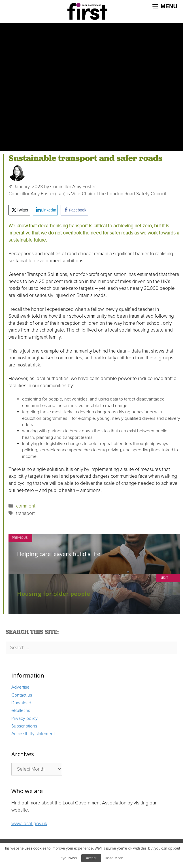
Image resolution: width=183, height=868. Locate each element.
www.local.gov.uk (29, 824)
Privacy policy (25, 718)
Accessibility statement (33, 734)
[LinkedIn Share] (45, 210)
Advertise (20, 687)
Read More (114, 858)
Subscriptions (24, 726)
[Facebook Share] (74, 210)
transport (25, 513)
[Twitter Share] (19, 210)
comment (26, 506)
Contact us (22, 695)
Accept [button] (91, 858)
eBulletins (21, 710)
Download (21, 703)
